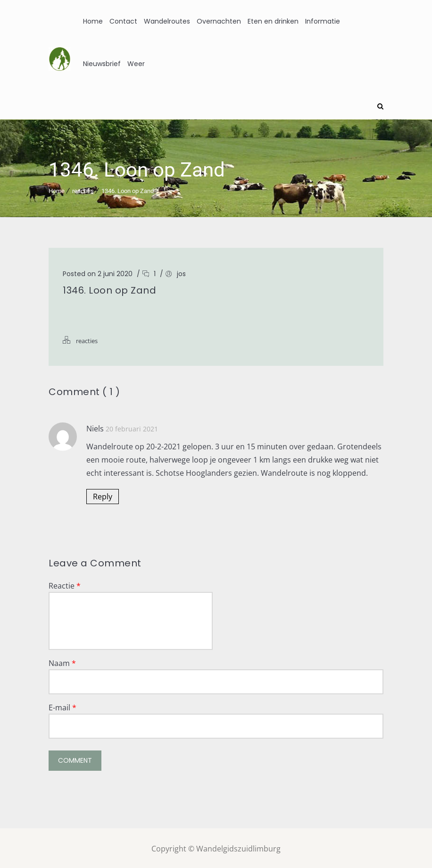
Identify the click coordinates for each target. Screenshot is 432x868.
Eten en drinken (273, 21)
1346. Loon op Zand (128, 190)
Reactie (65, 584)
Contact (123, 21)
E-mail (62, 706)
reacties (83, 190)
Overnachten (219, 21)
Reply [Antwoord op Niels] (103, 495)
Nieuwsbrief (102, 64)
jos (181, 272)
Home (93, 21)
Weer (136, 64)
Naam (62, 662)
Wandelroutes (167, 21)
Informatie (323, 21)
